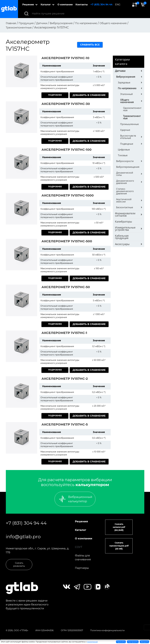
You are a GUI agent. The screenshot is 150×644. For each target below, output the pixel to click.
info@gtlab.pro (23, 539)
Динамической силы (125, 174)
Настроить (133, 642)
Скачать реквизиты (19, 570)
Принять (121, 642)
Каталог (47, 5)
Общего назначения (127, 101)
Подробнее (55, 95)
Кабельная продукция (122, 237)
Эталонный (126, 94)
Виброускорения (126, 77)
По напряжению (127, 88)
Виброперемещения (128, 167)
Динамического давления (125, 182)
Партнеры (82, 568)
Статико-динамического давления (125, 191)
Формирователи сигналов (125, 214)
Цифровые (124, 150)
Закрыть (145, 642)
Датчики (120, 71)
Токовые (123, 155)
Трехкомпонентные (132, 117)
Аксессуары (122, 244)
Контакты (83, 5)
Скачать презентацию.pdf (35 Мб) (119, 546)
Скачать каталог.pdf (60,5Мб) (119, 527)
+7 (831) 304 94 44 (103, 5)
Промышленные (129, 124)
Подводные (127, 144)
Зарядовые (124, 83)
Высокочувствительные (128, 137)
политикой (92, 642)
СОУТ (79, 547)
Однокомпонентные (132, 109)
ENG (119, 5)
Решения (29, 5)
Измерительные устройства (125, 229)
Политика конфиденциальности (107, 633)
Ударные (125, 130)
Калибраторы (123, 222)
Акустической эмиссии (124, 200)
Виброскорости (125, 161)
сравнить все (90, 45)
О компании (66, 5)
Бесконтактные (125, 207)
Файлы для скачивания (83, 558)
